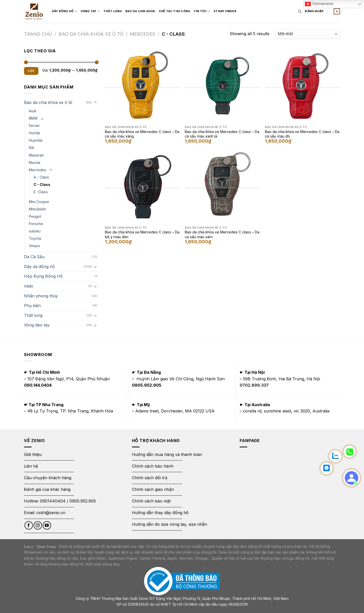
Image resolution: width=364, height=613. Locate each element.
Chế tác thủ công (175, 11)
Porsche (36, 224)
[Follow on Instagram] (38, 525)
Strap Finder (225, 11)
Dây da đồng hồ (39, 267)
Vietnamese (319, 4)
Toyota (35, 238)
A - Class (41, 177)
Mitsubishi (37, 209)
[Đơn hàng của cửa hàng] (307, 34)
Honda (34, 133)
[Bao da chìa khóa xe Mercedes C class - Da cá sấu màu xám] (222, 186)
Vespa (34, 246)
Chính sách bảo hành (153, 466)
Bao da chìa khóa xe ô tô (91, 34)
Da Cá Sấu (34, 257)
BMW (33, 118)
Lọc (31, 71)
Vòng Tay (90, 11)
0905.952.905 (83, 501)
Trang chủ (38, 34)
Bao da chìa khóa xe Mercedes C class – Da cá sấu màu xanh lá (222, 134)
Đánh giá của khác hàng (47, 489)
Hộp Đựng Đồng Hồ (43, 276)
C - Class (42, 184)
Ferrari (34, 126)
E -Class (41, 192)
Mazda (35, 162)
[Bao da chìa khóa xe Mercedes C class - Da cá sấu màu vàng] (142, 85)
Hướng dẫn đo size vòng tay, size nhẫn (169, 524)
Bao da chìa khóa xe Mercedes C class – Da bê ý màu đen (142, 234)
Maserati (36, 155)
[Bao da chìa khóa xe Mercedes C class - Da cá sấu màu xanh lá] (222, 85)
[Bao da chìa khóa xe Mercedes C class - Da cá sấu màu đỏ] (302, 85)
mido (29, 286)
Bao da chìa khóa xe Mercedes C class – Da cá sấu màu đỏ (302, 134)
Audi (32, 111)
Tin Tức (202, 11)
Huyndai (36, 140)
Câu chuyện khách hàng (48, 478)
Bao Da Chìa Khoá (140, 11)
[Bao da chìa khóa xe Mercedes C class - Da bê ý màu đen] (142, 186)
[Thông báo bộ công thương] (182, 581)
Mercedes (143, 34)
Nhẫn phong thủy (41, 296)
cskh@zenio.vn (51, 513)
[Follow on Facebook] (29, 525)
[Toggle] (95, 102)
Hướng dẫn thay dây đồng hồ (160, 513)
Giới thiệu (33, 454)
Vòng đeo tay (37, 325)
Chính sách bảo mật (151, 501)
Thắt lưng (33, 315)
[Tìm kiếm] (300, 11)
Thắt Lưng (113, 11)
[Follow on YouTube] (47, 525)
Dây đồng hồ (64, 11)
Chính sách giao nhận (153, 489)
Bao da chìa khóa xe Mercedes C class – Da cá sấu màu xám (222, 234)
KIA (31, 148)
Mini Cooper (39, 202)
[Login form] (314, 11)
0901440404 (53, 501)
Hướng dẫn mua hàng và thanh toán (167, 454)
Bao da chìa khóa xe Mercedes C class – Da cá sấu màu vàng (142, 134)
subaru (35, 231)
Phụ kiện (32, 305)
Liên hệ (31, 466)
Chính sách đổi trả (150, 478)
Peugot (35, 216)
